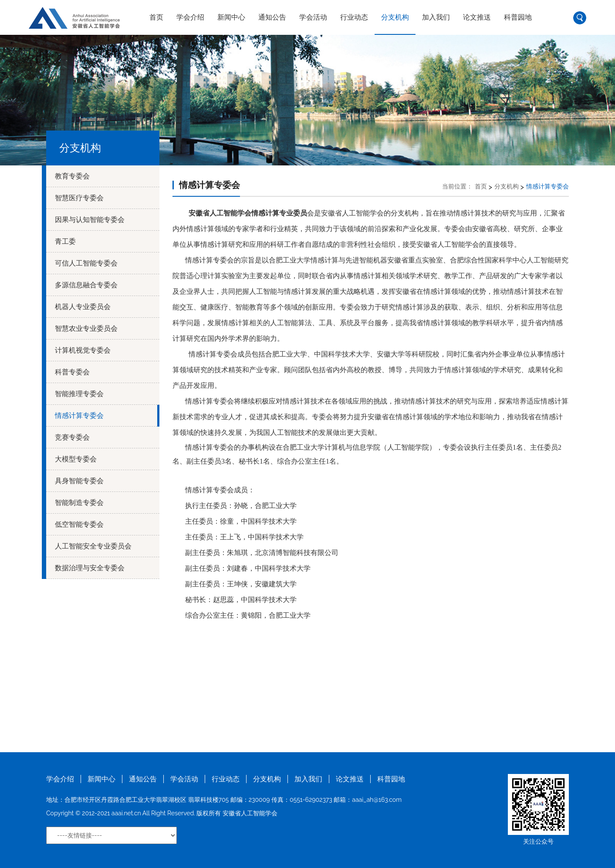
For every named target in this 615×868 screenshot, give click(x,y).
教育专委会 (72, 176)
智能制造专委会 (79, 503)
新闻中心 (231, 17)
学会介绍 (190, 17)
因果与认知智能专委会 (90, 220)
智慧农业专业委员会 (86, 328)
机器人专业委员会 (83, 307)
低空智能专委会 (79, 524)
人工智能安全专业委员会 (93, 546)
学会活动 (313, 17)
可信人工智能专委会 (86, 263)
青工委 (65, 241)
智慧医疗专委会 (79, 198)
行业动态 (354, 17)
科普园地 (518, 17)
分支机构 (395, 17)
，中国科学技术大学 (272, 537)
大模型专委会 (76, 459)
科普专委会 (72, 372)
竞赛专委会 (72, 437)
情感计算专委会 (79, 415)
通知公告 (272, 17)
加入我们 (436, 17)
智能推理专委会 (79, 394)
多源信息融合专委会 (86, 285)
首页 (156, 17)
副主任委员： (206, 553)
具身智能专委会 (79, 481)
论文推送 (477, 17)
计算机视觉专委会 (83, 350)
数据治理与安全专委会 (90, 568)
